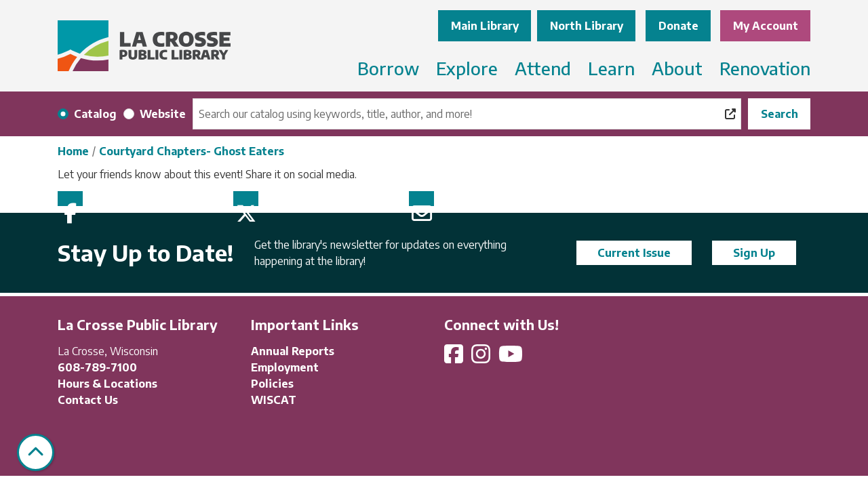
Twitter (246, 199)
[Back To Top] (36, 452)
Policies (272, 384)
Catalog (95, 114)
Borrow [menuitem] (388, 68)
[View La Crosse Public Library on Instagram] (482, 358)
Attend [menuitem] (543, 68)
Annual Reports (293, 351)
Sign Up (754, 253)
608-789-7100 (97, 367)
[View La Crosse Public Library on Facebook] (455, 358)
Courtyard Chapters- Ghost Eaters (192, 151)
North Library (587, 26)
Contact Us (88, 400)
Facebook (70, 199)
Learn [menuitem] (611, 68)
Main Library (485, 26)
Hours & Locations (107, 384)
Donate (678, 26)
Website (163, 114)
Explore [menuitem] (467, 68)
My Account (766, 26)
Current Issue (634, 253)
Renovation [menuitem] (765, 68)
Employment (285, 367)
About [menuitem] (677, 68)
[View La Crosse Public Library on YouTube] (512, 358)
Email (421, 199)
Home (73, 151)
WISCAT (274, 400)
